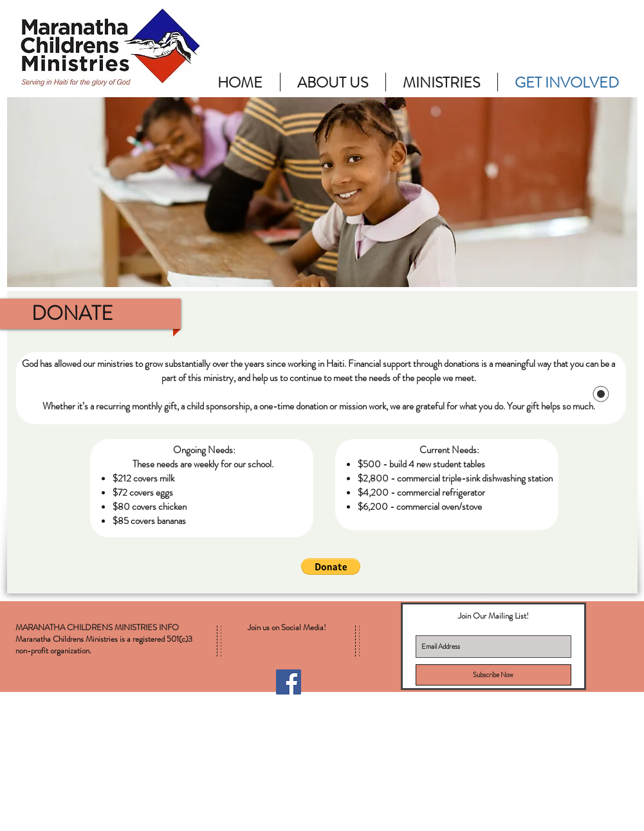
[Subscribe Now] (493, 675)
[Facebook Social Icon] (289, 682)
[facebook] (369, 808)
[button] (331, 566)
